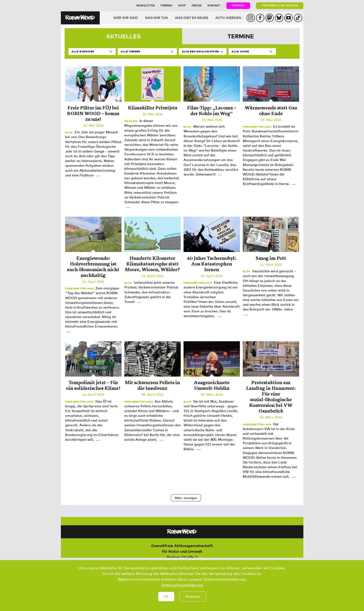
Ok (166, 601)
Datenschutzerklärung (182, 590)
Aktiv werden (228, 18)
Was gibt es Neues (191, 18)
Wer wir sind (126, 18)
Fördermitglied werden (280, 5)
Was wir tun (156, 18)
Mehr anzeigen (186, 498)
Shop (182, 5)
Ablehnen (193, 601)
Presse (197, 5)
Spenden (238, 5)
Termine (166, 5)
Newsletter (146, 5)
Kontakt (214, 5)
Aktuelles (123, 36)
